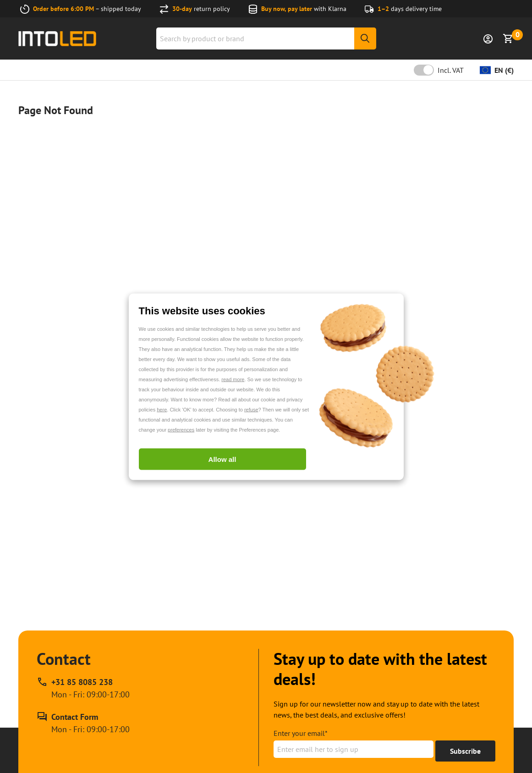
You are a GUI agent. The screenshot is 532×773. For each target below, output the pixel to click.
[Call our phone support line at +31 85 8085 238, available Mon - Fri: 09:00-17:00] (83, 688)
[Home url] (57, 39)
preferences (181, 429)
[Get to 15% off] (465, 751)
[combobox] (266, 38)
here (162, 409)
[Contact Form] (83, 723)
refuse (251, 409)
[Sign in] (488, 38)
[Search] (365, 38)
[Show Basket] (508, 38)
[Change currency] (497, 70)
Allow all (222, 459)
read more (233, 379)
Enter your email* (301, 733)
